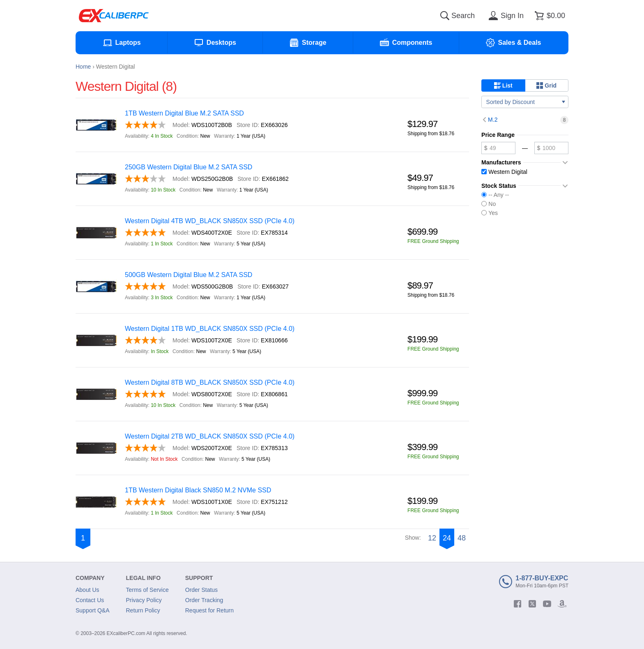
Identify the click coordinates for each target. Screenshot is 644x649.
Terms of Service (147, 590)
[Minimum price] (498, 148)
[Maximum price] (551, 148)
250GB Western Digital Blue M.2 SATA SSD (189, 167)
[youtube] (547, 604)
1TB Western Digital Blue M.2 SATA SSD (184, 113)
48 (462, 538)
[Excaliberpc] (114, 16)
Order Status (201, 590)
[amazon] (562, 604)
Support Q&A (93, 610)
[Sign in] (505, 16)
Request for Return (209, 610)
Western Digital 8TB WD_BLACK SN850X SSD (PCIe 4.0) (210, 382)
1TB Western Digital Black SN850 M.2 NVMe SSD (198, 490)
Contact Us (90, 600)
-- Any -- (495, 195)
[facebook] (517, 604)
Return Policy (143, 610)
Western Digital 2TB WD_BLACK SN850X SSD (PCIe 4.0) (210, 436)
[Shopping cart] (549, 16)
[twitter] (532, 604)
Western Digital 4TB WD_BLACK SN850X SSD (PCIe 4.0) (210, 221)
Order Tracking (204, 600)
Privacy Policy (144, 600)
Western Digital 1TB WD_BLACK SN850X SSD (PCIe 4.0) (210, 329)
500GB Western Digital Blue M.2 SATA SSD (189, 275)
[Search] (445, 16)
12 (432, 538)
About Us (87, 590)
